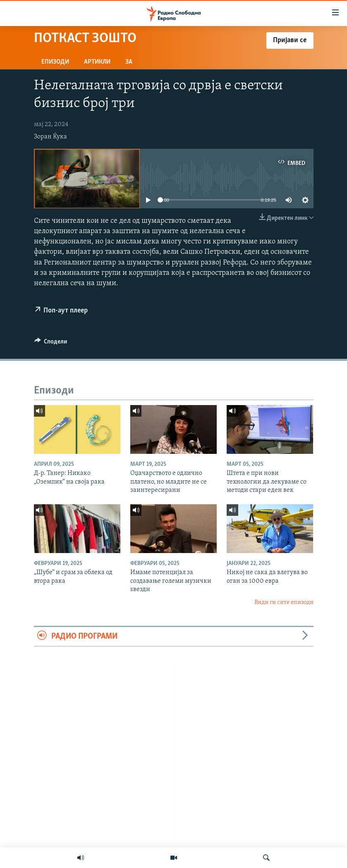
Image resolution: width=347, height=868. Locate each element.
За (129, 62)
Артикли (97, 62)
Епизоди (55, 62)
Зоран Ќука (50, 137)
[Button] (51, 343)
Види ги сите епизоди (284, 602)
